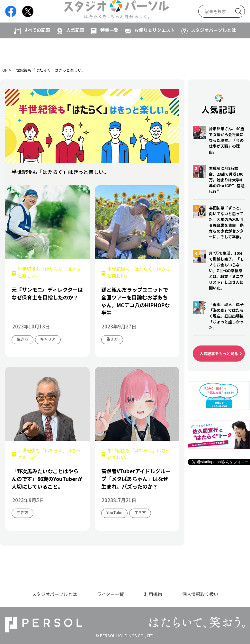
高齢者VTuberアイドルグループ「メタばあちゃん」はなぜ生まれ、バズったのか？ (136, 479)
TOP (4, 70)
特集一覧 (109, 51)
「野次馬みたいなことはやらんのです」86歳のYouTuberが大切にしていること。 (47, 479)
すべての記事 (37, 51)
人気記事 (75, 51)
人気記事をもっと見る (219, 353)
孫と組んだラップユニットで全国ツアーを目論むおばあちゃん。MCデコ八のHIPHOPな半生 (135, 301)
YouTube (114, 512)
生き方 (22, 339)
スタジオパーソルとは (213, 51)
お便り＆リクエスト (155, 51)
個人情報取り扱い (200, 594)
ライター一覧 (110, 594)
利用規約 (153, 594)
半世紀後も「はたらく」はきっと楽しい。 (49, 272)
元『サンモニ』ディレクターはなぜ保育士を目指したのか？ (47, 293)
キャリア (48, 339)
